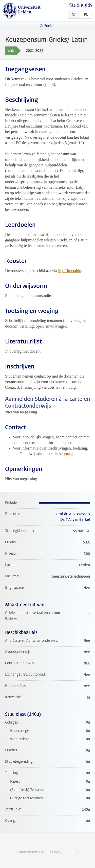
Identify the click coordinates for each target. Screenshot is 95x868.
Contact (72, 852)
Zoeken (50, 26)
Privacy (56, 852)
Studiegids (81, 5)
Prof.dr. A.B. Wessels (73, 514)
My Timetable (69, 271)
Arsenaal (65, 454)
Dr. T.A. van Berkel (75, 520)
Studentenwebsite (31, 852)
